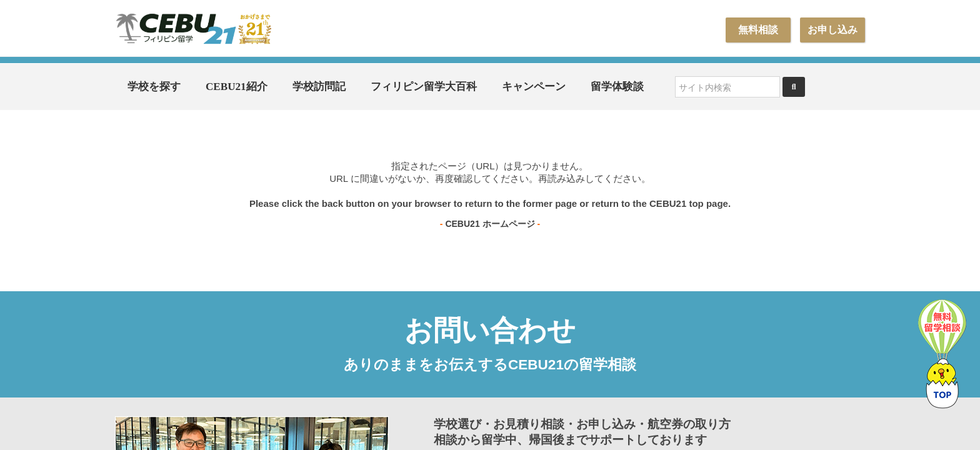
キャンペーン (534, 87)
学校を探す (154, 87)
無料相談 (758, 30)
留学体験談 (617, 87)
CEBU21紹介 (237, 87)
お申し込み (832, 30)
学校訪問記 (319, 87)
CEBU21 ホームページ (490, 224)
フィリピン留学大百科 (424, 87)
